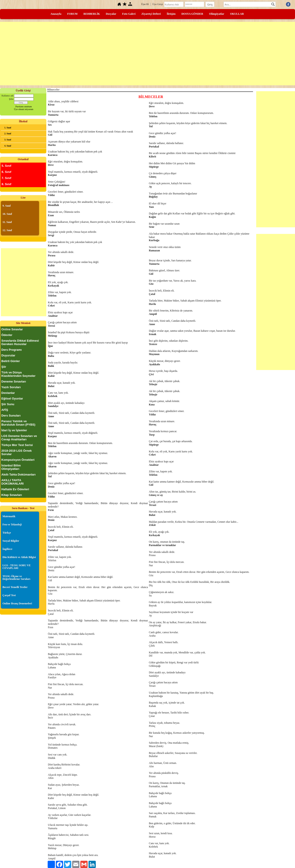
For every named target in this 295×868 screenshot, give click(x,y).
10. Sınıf (7, 214)
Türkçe (7, 533)
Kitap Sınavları (12, 495)
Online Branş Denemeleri (17, 603)
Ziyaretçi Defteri (151, 14)
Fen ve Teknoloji (12, 525)
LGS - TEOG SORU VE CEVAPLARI (17, 567)
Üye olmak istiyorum (24, 109)
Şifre (11, 99)
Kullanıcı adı (7, 96)
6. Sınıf (6, 172)
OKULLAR (237, 14)
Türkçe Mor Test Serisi (17, 445)
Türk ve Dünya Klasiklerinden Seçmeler (18, 374)
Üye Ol (145, 4)
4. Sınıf (8, 146)
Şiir (4, 367)
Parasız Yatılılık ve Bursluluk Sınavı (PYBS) (18, 423)
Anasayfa (56, 14)
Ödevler (7, 335)
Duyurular (8, 355)
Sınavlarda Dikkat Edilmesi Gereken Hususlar (20, 342)
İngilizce (7, 549)
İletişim (171, 14)
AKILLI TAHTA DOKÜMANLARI (12, 482)
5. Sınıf (6, 166)
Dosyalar (111, 14)
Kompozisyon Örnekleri (18, 460)
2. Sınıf (8, 134)
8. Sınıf (6, 184)
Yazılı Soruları (11, 387)
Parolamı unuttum (24, 107)
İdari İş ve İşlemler (14, 430)
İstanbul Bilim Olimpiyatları (11, 467)
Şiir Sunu (8, 404)
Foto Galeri (129, 14)
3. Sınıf (8, 140)
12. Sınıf (7, 230)
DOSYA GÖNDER (192, 14)
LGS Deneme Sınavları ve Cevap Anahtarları (19, 438)
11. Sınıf (7, 222)
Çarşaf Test (9, 595)
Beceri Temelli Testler (15, 587)
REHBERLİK (92, 14)
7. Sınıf (6, 178)
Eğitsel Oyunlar (12, 398)
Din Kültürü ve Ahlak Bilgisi (19, 557)
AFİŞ (5, 410)
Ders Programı (12, 350)
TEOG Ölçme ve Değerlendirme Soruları (16, 578)
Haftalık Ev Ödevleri (15, 489)
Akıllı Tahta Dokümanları (18, 474)
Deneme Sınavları (14, 381)
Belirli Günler (11, 361)
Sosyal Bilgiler (11, 541)
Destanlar (8, 393)
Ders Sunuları (11, 416)
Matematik (9, 516)
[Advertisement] (147, 54)
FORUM (72, 14)
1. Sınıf (8, 128)
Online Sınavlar (12, 329)
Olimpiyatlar (217, 14)
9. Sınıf (7, 206)
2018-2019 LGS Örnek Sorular (17, 452)
